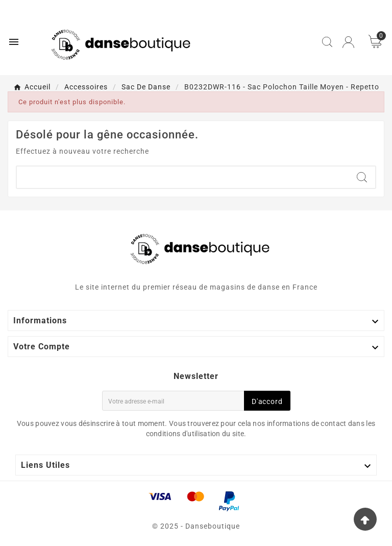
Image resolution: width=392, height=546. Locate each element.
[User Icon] (348, 42)
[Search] (362, 177)
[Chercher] (183, 177)
